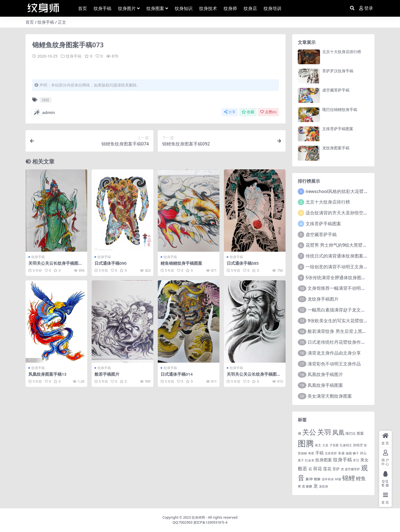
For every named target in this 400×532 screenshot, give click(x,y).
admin (44, 112)
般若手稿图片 (107, 374)
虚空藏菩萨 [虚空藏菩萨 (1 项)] (352, 469)
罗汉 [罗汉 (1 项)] (356, 460)
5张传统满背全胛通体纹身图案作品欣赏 (345, 278)
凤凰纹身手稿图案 (325, 385)
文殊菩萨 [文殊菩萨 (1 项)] (331, 453)
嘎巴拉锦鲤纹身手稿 (340, 109)
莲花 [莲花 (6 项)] (327, 469)
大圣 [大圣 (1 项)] (325, 445)
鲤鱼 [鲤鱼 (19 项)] (361, 478)
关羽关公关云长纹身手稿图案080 (254, 376)
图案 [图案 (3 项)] (360, 433)
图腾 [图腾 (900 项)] (306, 443)
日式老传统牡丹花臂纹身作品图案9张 (344, 342)
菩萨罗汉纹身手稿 (338, 71)
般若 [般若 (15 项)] (302, 468)
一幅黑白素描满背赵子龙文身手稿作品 (345, 310)
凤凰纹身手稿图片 (325, 374)
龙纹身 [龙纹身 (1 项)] (323, 486)
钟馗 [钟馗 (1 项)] (338, 479)
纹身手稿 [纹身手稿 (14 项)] (342, 460)
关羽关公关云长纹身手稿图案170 (55, 266)
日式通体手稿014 (177, 374)
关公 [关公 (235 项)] (309, 432)
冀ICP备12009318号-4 (210, 522)
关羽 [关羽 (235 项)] (324, 432)
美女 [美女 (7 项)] (364, 460)
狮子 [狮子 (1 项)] (356, 453)
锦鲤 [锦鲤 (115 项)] (349, 478)
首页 (30, 22)
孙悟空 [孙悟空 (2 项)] (358, 445)
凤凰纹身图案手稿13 (47, 374)
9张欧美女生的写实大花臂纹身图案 (342, 321)
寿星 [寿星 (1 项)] (311, 453)
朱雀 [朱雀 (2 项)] (341, 453)
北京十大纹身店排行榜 (342, 52)
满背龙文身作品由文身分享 (334, 353)
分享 (230, 112)
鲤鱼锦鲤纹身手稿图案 (181, 263)
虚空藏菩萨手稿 (336, 90)
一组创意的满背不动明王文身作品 (339, 267)
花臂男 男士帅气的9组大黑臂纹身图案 (343, 245)
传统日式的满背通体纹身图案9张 (338, 256)
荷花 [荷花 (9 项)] (317, 469)
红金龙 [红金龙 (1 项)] (310, 460)
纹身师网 (198, 517)
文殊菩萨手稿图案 (338, 129)
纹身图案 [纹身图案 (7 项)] (324, 460)
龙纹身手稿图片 (323, 299)
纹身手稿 (46, 22)
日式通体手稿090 (111, 263)
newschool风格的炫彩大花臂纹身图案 (343, 191)
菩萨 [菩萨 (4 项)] (336, 469)
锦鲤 (46, 100)
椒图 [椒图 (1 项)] (349, 453)
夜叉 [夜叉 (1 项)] (318, 445)
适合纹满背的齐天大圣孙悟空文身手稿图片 (348, 213)
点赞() (268, 112)
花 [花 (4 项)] (310, 469)
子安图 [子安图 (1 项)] (334, 445)
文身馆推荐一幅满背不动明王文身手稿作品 (350, 288)
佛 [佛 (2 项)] (299, 433)
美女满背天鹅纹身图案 (330, 396)
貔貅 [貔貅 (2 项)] (317, 479)
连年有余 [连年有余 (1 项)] (328, 479)
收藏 (248, 112)
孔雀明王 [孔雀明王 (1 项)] (346, 445)
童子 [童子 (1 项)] (301, 460)
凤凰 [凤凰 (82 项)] (338, 432)
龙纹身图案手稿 (336, 148)
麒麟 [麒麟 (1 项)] (309, 486)
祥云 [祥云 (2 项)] (363, 453)
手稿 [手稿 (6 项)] (319, 453)
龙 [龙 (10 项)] (316, 486)
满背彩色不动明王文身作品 (334, 364)
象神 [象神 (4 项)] (309, 479)
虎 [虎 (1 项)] (342, 469)
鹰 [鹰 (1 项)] (299, 486)
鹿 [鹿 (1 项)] (303, 486)
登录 (366, 8)
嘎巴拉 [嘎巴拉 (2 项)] (351, 433)
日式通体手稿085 (243, 263)
